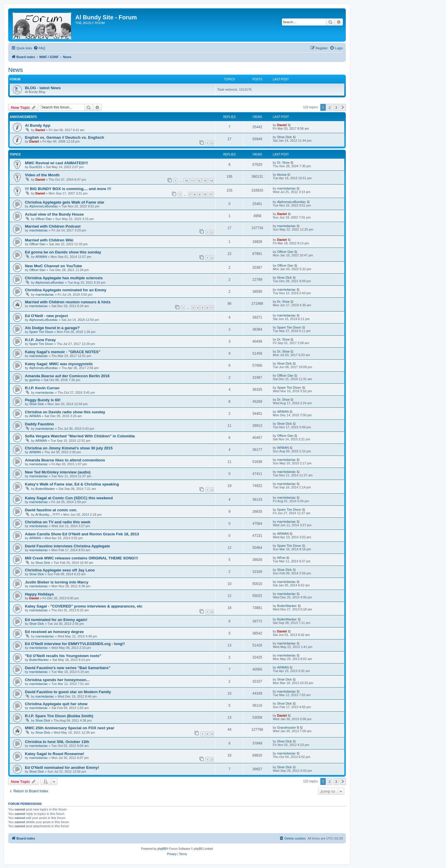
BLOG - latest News (43, 88)
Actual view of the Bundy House (54, 214)
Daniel (40, 130)
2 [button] (330, 107)
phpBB (162, 849)
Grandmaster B (288, 727)
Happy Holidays (39, 594)
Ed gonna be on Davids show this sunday (63, 252)
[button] (343, 107)
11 (193, 181)
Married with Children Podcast (53, 226)
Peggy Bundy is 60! (43, 400)
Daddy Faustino (39, 424)
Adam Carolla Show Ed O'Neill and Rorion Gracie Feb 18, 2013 (82, 534)
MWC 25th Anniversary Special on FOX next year (70, 728)
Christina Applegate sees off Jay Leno (60, 570)
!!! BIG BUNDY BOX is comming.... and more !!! (68, 189)
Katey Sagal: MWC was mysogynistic (59, 364)
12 (199, 181)
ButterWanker (45, 489)
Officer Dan (44, 219)
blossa (282, 175)
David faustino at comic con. (51, 510)
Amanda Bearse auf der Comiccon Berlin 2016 (67, 376)
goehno (35, 380)
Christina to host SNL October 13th (57, 742)
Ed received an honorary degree (54, 632)
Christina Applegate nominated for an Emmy (66, 290)
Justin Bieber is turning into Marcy (57, 582)
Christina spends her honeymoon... (57, 680)
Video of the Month (42, 175)
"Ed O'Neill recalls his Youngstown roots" (63, 656)
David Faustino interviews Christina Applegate (67, 546)
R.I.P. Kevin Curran (42, 388)
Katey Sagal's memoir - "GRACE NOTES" (63, 352)
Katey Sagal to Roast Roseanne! (55, 754)
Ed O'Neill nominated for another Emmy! (62, 768)
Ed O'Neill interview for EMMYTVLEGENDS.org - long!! (75, 644)
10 (186, 181)
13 (205, 181)
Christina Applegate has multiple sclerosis (64, 278)
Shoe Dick (285, 137)
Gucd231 (36, 167)
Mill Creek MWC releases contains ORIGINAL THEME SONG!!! (82, 558)
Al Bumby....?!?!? (48, 515)
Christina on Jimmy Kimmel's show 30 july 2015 (69, 448)
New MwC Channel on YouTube (53, 266)
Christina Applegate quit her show (56, 704)
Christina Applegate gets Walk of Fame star (65, 202)
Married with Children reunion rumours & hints (68, 302)
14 (211, 181)
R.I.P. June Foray (40, 340)
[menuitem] (39, 48)
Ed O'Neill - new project (46, 316)
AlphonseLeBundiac (44, 206)
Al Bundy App (38, 125)
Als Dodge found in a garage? (52, 328)
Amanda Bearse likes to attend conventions (65, 460)
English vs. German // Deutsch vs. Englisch (64, 137)
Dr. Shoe (284, 163)
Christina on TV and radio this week (58, 522)
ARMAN (41, 257)
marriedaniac (287, 188)
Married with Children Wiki (49, 240)
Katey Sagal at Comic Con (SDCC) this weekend (69, 498)
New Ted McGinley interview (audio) (58, 472)
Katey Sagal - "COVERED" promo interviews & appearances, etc (84, 606)
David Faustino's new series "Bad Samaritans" (68, 668)
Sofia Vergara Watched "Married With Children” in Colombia (80, 436)
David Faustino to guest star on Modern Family (68, 692)
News (16, 70)
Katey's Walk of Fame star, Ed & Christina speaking (72, 484)
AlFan (281, 558)
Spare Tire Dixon (41, 332)
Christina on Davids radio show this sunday (65, 412)
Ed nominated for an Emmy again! (56, 620)
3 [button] (336, 107)
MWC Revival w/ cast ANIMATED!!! (56, 163)
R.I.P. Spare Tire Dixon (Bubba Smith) (59, 716)
